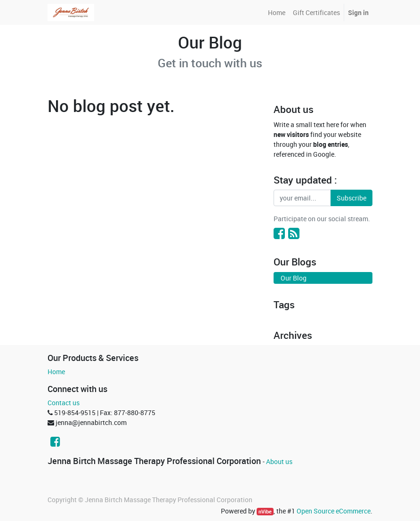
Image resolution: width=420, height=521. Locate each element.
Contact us (64, 403)
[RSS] (294, 233)
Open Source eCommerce (334, 511)
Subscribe (351, 198)
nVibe (265, 512)
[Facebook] (279, 233)
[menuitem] (277, 12)
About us (279, 461)
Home (56, 372)
